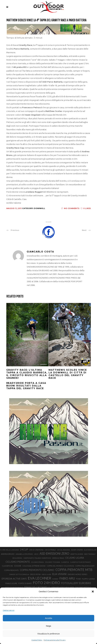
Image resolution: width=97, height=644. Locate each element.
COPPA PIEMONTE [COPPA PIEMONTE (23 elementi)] (11, 570)
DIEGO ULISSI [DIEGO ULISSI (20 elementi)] (46, 574)
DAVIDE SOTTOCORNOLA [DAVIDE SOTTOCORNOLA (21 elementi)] (19, 574)
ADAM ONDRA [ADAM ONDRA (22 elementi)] (77, 550)
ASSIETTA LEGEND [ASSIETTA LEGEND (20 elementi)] (77, 554)
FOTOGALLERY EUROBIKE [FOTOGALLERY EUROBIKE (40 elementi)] (76, 583)
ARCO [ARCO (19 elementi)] (36, 554)
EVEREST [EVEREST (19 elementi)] (55, 579)
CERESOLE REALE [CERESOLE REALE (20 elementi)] (58, 558)
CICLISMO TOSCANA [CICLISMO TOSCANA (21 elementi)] (52, 562)
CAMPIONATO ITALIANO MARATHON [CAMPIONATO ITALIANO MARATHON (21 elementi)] (37, 558)
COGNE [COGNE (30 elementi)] (18, 566)
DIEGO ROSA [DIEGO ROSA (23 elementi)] (35, 574)
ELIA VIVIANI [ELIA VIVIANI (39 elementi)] (59, 574)
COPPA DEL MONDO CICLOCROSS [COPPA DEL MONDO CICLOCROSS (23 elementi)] (60, 566)
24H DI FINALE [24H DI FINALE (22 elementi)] (50, 550)
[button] (93, 592)
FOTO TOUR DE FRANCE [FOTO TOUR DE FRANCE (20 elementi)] (14, 587)
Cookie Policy (37, 640)
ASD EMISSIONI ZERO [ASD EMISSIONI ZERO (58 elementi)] (54, 553)
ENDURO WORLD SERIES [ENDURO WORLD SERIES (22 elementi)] (77, 574)
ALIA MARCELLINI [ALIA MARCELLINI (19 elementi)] (90, 550)
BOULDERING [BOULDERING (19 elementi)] (17, 558)
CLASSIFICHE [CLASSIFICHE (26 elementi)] (7, 566)
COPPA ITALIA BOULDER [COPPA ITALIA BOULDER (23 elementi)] (85, 566)
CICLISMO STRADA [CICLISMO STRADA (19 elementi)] (37, 562)
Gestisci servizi (9, 610)
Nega (49, 626)
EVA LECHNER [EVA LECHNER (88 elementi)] (40, 578)
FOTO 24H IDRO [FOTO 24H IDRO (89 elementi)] (47, 583)
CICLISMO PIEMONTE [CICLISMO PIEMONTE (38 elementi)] (18, 562)
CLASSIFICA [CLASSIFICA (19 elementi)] (65, 562)
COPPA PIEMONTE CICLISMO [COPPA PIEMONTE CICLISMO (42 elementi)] (37, 570)
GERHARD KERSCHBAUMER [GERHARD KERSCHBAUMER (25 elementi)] (63, 587)
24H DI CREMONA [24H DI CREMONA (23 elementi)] (36, 550)
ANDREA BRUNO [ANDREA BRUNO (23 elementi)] (8, 554)
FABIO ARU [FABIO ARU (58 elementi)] (67, 578)
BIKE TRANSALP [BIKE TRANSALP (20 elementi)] (90, 554)
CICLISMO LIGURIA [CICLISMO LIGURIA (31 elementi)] (75, 558)
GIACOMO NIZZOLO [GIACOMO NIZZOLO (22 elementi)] (83, 587)
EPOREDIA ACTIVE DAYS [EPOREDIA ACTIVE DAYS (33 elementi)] (14, 579)
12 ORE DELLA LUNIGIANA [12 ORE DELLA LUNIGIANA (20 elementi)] (9, 550)
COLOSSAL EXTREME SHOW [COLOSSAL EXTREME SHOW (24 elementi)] (34, 566)
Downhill (40, 208)
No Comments (70, 208)
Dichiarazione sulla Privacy (55, 640)
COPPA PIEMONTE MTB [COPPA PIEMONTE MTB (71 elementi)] (74, 570)
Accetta (48, 618)
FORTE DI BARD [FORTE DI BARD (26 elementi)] (25, 583)
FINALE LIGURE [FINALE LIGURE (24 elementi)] (11, 583)
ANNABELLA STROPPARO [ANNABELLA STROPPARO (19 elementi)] (24, 554)
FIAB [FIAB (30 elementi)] (78, 579)
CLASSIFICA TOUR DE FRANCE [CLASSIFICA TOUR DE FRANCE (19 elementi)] (80, 562)
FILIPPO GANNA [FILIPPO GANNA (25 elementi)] (88, 579)
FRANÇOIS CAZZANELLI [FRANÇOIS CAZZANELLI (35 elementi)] (37, 587)
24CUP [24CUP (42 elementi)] (24, 549)
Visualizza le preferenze (49, 634)
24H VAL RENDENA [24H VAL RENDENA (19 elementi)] (63, 550)
